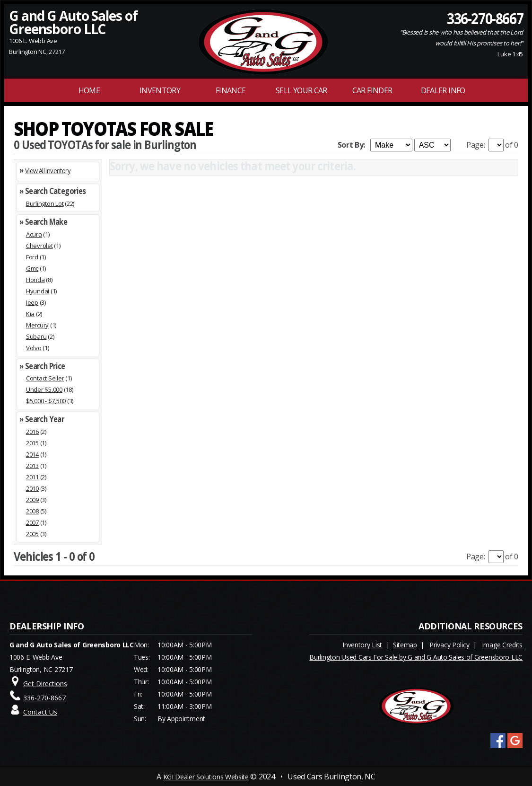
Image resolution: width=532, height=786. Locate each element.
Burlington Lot (45, 203)
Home (89, 90)
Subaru (36, 336)
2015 (32, 443)
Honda (35, 280)
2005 (32, 534)
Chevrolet (39, 246)
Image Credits (502, 645)
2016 (32, 432)
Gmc (32, 268)
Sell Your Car (301, 90)
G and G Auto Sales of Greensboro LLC (73, 22)
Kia (30, 314)
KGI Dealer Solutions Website (206, 777)
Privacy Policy (449, 645)
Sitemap (405, 645)
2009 (32, 500)
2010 (32, 488)
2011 (32, 477)
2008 (32, 511)
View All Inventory (48, 171)
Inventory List (362, 645)
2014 (32, 454)
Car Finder (372, 90)
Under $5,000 (44, 389)
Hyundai (38, 291)
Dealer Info (443, 90)
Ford (32, 257)
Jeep (32, 302)
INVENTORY (160, 90)
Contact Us (40, 712)
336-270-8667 (485, 18)
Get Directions (45, 684)
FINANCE (231, 90)
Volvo (34, 348)
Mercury (37, 325)
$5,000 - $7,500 (46, 401)
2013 (32, 466)
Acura (34, 234)
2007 (32, 522)
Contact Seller (45, 378)
